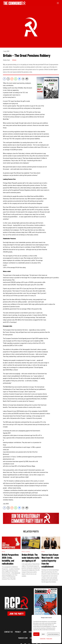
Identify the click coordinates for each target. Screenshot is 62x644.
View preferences (53, 634)
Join (25, 632)
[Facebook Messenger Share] (19, 79)
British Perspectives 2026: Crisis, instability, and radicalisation (10, 559)
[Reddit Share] (12, 79)
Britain (14, 60)
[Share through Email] (23, 79)
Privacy (18, 632)
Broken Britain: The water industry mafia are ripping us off (30, 558)
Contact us (8, 632)
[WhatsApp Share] (16, 79)
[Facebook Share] (4, 79)
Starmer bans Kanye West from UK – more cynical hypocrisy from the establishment (50, 561)
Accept (36, 634)
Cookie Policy (43, 639)
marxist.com (23, 638)
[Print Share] (27, 79)
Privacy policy (49, 639)
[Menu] (58, 3)
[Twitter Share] (8, 79)
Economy (28, 552)
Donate (31, 632)
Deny (43, 634)
